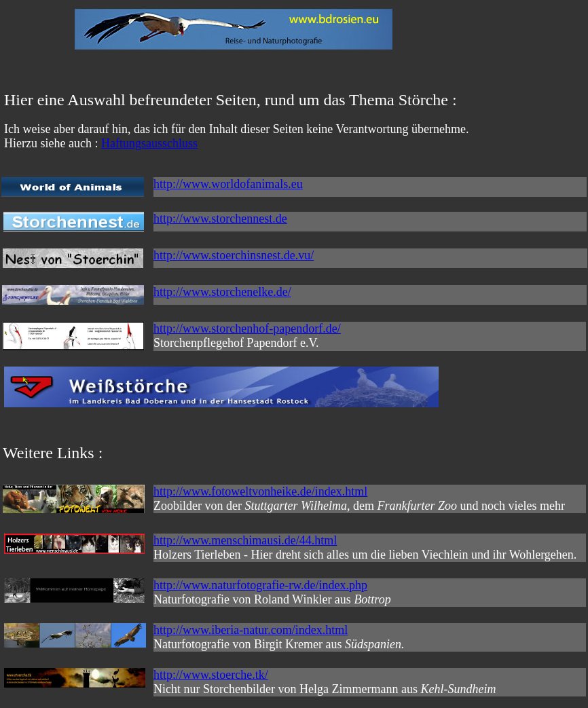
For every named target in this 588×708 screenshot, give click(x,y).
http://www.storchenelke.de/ (222, 292)
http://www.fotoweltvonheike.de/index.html (260, 491)
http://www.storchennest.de (220, 219)
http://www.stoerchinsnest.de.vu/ (234, 255)
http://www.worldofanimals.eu (228, 184)
